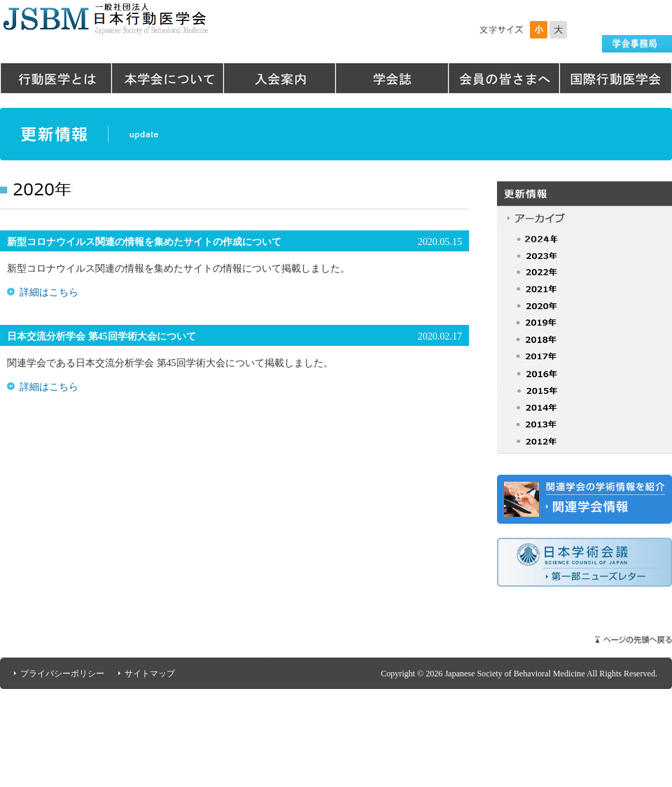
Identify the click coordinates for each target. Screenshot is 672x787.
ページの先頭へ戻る (633, 640)
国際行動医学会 (616, 78)
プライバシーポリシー (62, 674)
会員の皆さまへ (504, 78)
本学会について (168, 78)
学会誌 (392, 78)
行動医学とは (56, 78)
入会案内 (280, 78)
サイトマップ (150, 674)
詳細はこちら (49, 292)
